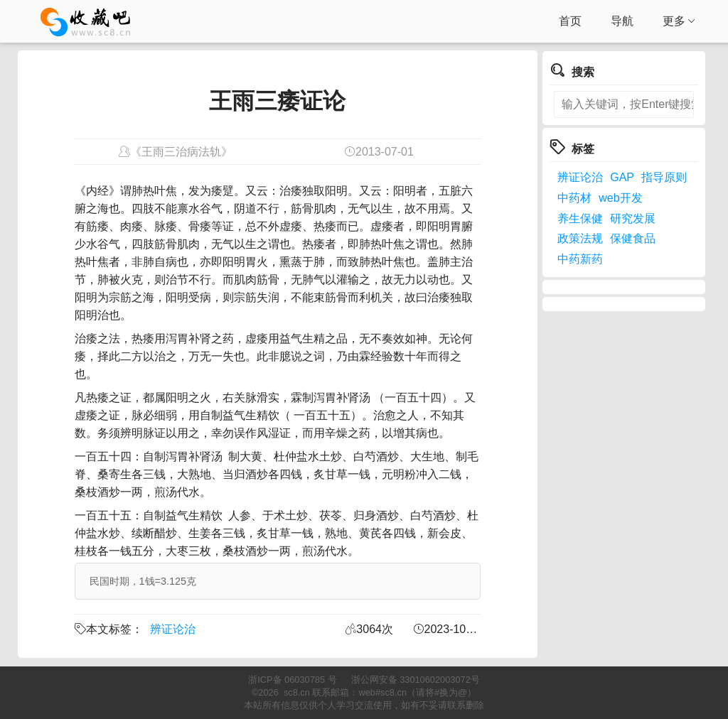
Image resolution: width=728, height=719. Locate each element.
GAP (622, 177)
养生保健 (580, 218)
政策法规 (580, 238)
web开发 (620, 198)
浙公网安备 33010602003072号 (416, 680)
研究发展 (633, 218)
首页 (570, 21)
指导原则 (664, 177)
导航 (622, 21)
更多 (679, 21)
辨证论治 (173, 629)
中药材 (574, 198)
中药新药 (580, 259)
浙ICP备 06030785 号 (292, 680)
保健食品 (633, 238)
